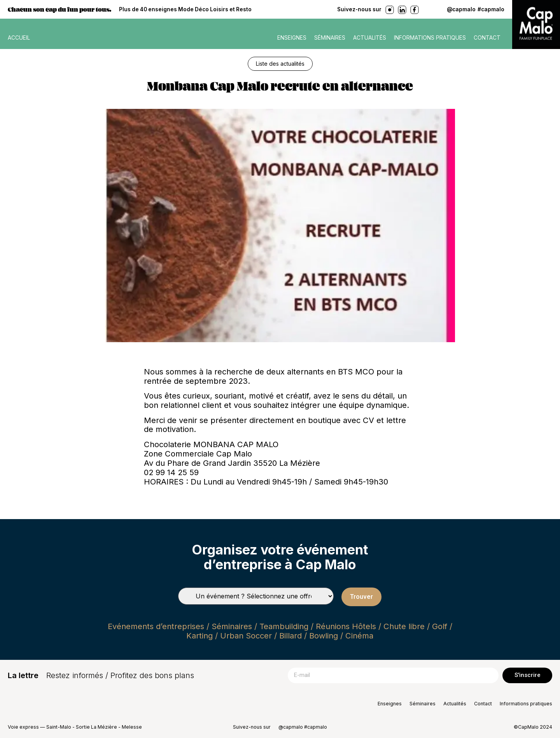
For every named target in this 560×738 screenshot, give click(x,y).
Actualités (370, 38)
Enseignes (292, 38)
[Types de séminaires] (256, 596)
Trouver (361, 597)
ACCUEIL (19, 38)
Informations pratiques (430, 38)
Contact (487, 38)
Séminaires (330, 38)
